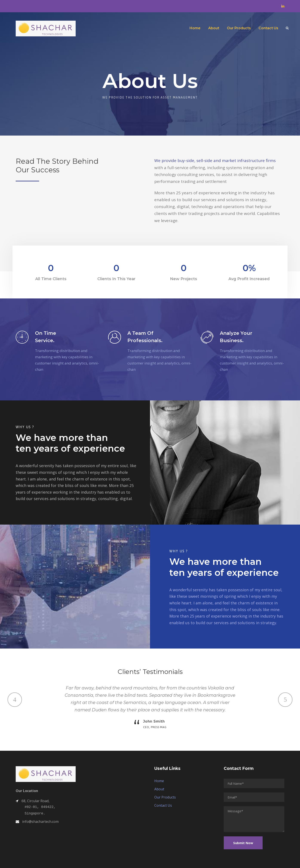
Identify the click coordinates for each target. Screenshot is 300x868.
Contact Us (268, 28)
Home (195, 28)
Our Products (239, 28)
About (214, 28)
